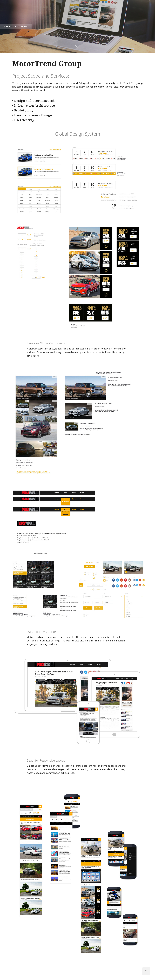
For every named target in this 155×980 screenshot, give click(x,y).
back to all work (16, 26)
